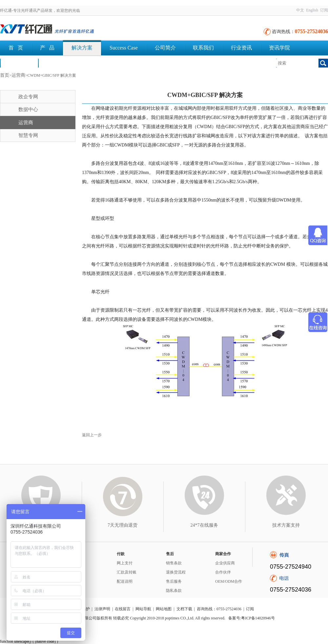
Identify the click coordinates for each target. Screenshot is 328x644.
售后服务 (174, 581)
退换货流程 (176, 572)
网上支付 (125, 563)
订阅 (324, 10)
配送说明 (125, 581)
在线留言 (123, 609)
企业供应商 (225, 563)
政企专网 (28, 97)
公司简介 (165, 48)
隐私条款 (174, 591)
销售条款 (174, 563)
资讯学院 (279, 48)
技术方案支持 (286, 525)
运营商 (18, 75)
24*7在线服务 (204, 525)
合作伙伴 (223, 572)
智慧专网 (28, 135)
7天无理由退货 (123, 525)
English (312, 10)
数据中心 (28, 109)
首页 (5, 75)
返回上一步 (92, 435)
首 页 (16, 48)
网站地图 (164, 609)
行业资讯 (241, 48)
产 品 (47, 48)
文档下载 (57, 63)
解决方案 (82, 48)
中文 (300, 10)
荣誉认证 (19, 63)
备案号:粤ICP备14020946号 (252, 618)
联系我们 (203, 48)
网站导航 (143, 609)
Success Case (124, 48)
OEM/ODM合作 (229, 581)
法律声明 (102, 609)
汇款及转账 (127, 572)
